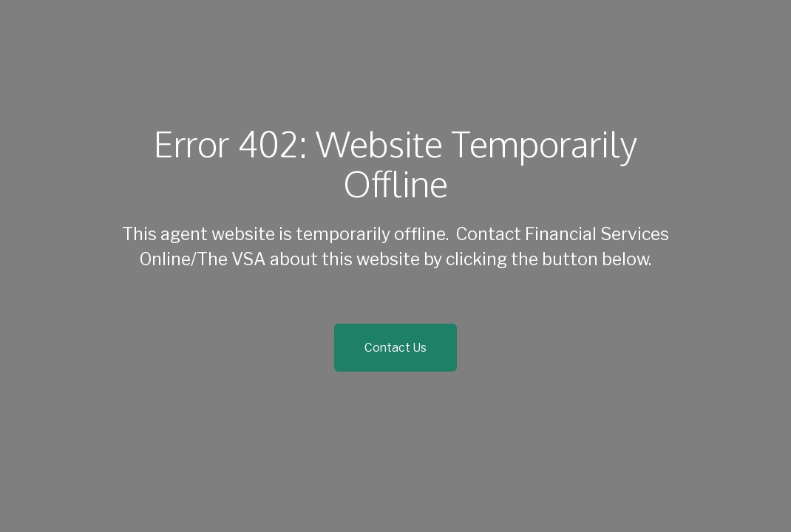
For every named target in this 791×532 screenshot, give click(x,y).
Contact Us (395, 348)
